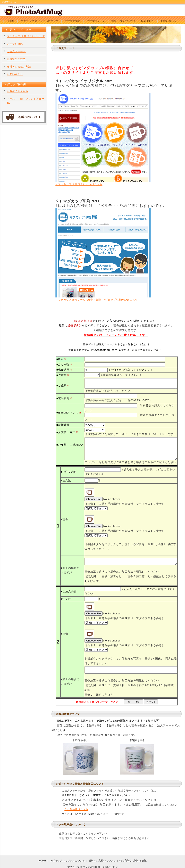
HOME (11, 21)
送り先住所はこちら (76, 798)
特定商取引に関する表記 (133, 849)
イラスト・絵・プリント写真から (26, 101)
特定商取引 (148, 21)
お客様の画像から (18, 91)
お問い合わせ (169, 21)
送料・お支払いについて (102, 849)
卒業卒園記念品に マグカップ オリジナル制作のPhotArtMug (77, 862)
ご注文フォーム (96, 21)
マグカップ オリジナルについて (40, 21)
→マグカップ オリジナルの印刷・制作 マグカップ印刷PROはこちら (103, 298)
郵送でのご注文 (16, 59)
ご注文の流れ (73, 21)
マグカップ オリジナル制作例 (84, 856)
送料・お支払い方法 (123, 21)
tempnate (151, 862)
